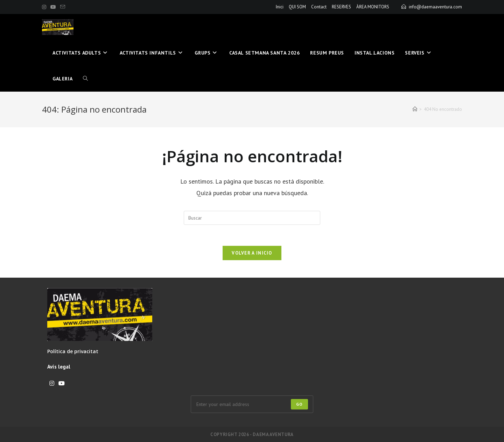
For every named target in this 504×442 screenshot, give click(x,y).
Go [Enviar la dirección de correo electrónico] (299, 404)
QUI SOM (297, 7)
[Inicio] (415, 109)
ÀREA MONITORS (373, 7)
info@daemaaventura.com (435, 7)
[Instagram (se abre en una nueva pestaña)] (45, 7)
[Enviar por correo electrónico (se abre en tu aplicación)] (63, 7)
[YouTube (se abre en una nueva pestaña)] (53, 7)
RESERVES (341, 7)
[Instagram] (52, 383)
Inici (280, 7)
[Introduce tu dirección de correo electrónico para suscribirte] (252, 404)
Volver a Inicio (252, 253)
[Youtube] (62, 383)
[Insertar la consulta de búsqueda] (252, 218)
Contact (319, 7)
